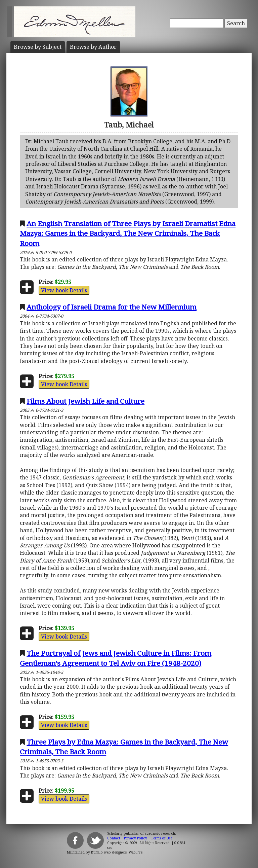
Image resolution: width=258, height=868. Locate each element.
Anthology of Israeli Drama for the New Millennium (112, 307)
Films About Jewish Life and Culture (85, 401)
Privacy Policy (136, 838)
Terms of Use (161, 838)
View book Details (64, 290)
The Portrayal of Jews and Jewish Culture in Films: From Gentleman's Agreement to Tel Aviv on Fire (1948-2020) (116, 658)
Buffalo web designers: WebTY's (117, 852)
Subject (38, 47)
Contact (114, 838)
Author (93, 47)
